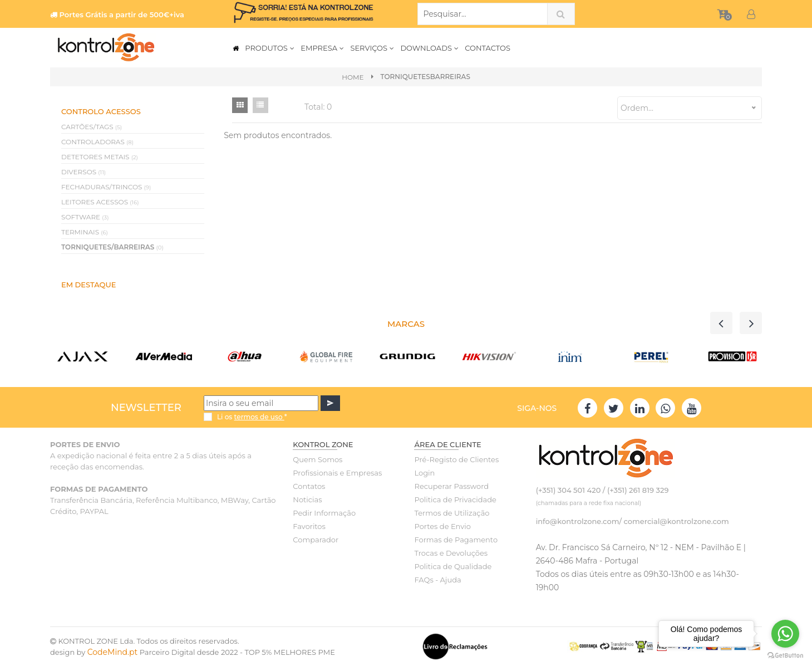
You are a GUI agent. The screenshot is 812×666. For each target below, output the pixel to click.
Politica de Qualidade (453, 566)
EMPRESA (323, 48)
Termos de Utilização (452, 513)
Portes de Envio (442, 526)
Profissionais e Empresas (337, 473)
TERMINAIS (85, 232)
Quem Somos (318, 459)
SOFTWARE (85, 217)
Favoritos (309, 526)
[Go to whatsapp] (785, 634)
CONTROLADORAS (97, 142)
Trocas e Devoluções (451, 553)
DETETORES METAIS (100, 157)
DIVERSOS (83, 172)
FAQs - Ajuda (437, 580)
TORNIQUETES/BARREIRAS (112, 247)
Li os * (252, 417)
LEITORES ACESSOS (100, 202)
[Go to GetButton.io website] (785, 655)
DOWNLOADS (430, 48)
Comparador (316, 540)
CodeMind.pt (113, 652)
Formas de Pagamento (456, 540)
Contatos (309, 486)
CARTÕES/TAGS (92, 127)
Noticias (307, 499)
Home (353, 77)
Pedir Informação (324, 513)
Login (424, 473)
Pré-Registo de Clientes (456, 459)
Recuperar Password (451, 486)
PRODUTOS (270, 48)
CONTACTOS (488, 48)
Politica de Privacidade (455, 499)
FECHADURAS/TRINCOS (106, 187)
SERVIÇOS (372, 48)
